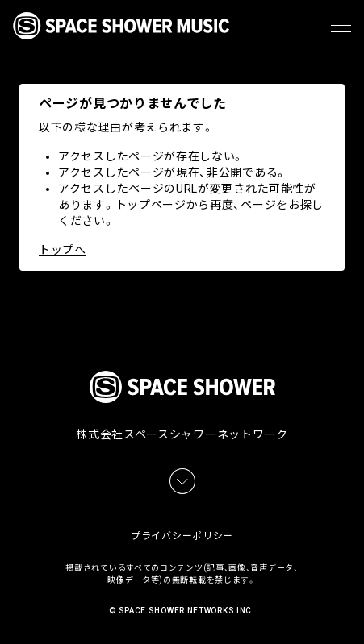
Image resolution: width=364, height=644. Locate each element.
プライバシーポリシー (182, 536)
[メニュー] (341, 26)
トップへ (63, 250)
